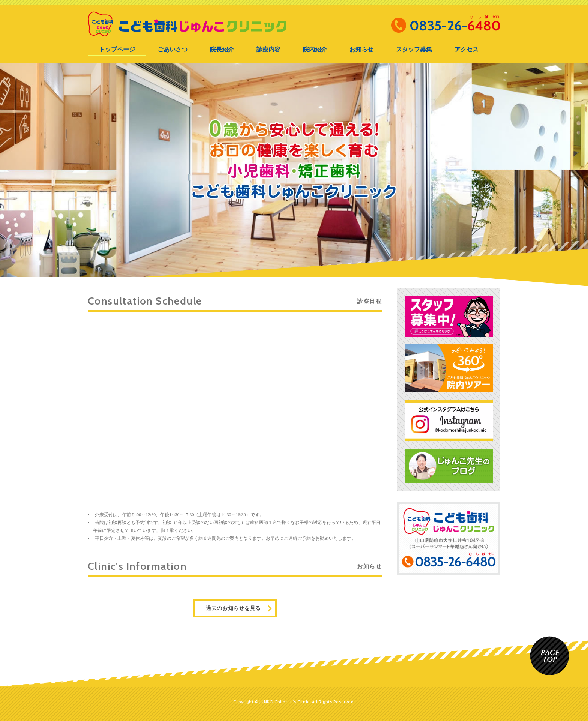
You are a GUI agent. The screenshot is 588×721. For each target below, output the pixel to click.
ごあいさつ (172, 49)
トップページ (117, 49)
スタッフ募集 (414, 49)
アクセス (466, 49)
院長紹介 (222, 49)
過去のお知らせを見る (233, 608)
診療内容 (268, 49)
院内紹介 (315, 49)
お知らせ (361, 49)
